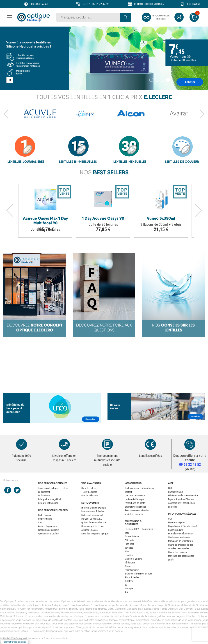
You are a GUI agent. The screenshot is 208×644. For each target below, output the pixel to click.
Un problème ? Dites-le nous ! (183, 526)
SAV (40, 523)
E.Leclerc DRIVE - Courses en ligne (139, 531)
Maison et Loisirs (133, 559)
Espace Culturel (132, 537)
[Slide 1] (151, 80)
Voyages (129, 548)
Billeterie (129, 581)
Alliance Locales (89, 530)
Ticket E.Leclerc (89, 492)
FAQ (170, 488)
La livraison (44, 496)
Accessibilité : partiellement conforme (182, 505)
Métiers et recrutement (92, 515)
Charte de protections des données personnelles (181, 547)
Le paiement (44, 492)
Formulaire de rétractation (181, 534)
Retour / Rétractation (48, 503)
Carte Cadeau (44, 515)
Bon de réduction (90, 496)
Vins (127, 551)
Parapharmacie (132, 570)
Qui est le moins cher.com (94, 523)
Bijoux (128, 566)
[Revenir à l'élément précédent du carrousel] (6, 114)
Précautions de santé (135, 503)
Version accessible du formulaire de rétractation (180, 539)
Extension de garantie (48, 530)
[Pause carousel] (10, 80)
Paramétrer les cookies (15, 642)
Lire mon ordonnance (135, 496)
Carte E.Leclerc (89, 488)
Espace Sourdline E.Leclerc (181, 499)
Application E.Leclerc (48, 534)
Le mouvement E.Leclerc (93, 511)
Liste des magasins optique (95, 534)
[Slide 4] (168, 80)
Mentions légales (176, 523)
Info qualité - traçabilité (50, 499)
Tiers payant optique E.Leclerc (53, 488)
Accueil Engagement (48, 526)
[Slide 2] (157, 80)
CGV (170, 519)
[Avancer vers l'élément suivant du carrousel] (202, 114)
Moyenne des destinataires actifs (181, 558)
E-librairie (129, 540)
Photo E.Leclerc (132, 578)
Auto (127, 592)
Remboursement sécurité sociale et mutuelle (137, 512)
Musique (129, 589)
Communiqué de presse (93, 526)
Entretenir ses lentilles (135, 507)
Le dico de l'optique (134, 499)
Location (129, 555)
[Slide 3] (163, 80)
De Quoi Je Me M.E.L (92, 519)
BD (126, 585)
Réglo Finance (45, 519)
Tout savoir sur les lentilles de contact (139, 490)
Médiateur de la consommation (183, 496)
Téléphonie (130, 563)
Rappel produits (176, 530)
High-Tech (129, 544)
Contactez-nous (176, 492)
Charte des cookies (177, 552)
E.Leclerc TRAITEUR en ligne (138, 574)
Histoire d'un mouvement (94, 508)
